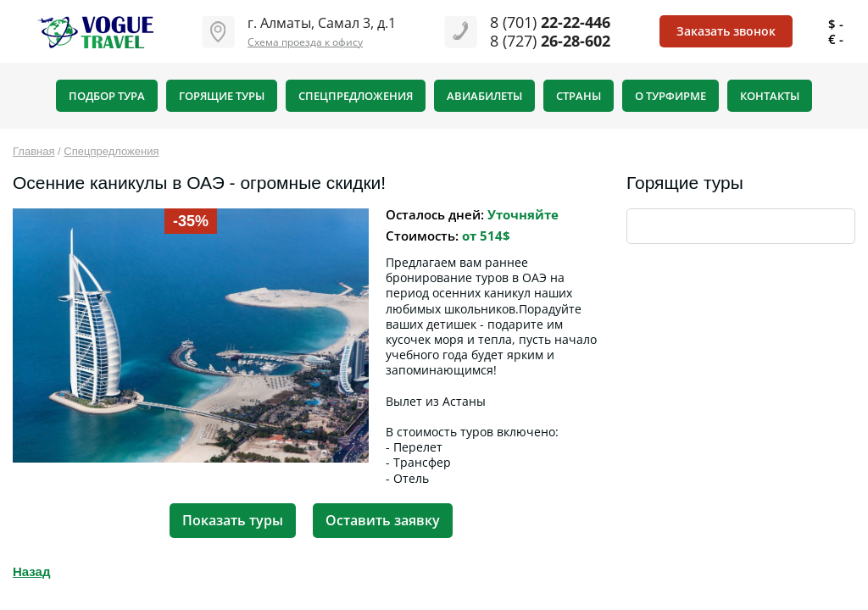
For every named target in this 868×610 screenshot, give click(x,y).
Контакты (770, 96)
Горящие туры (222, 96)
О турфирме (670, 96)
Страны (579, 96)
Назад (31, 571)
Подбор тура (107, 96)
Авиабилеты (484, 96)
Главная (33, 151)
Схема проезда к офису (305, 42)
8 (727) (550, 41)
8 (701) (550, 22)
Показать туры (233, 520)
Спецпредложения (356, 96)
